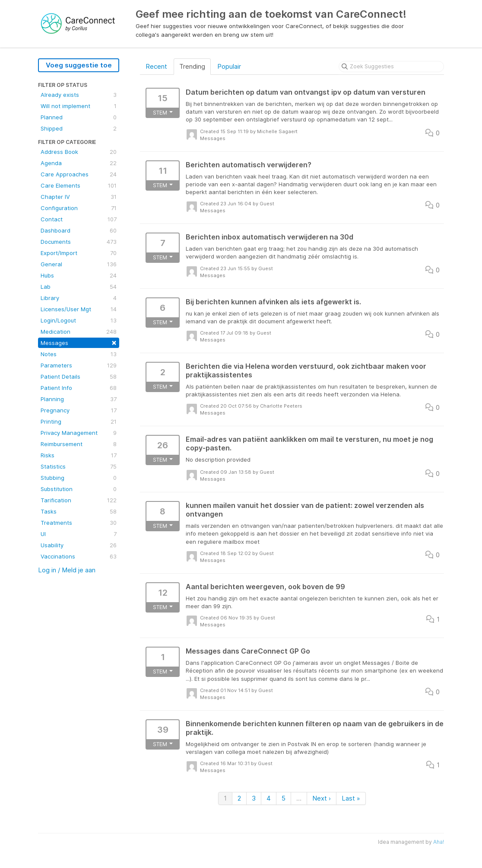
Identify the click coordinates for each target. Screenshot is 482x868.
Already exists (79, 95)
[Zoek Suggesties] (391, 67)
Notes (79, 354)
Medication (79, 332)
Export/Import (79, 253)
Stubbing (79, 478)
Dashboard (79, 230)
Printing (79, 421)
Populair (229, 66)
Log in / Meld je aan (67, 570)
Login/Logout (79, 320)
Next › (322, 798)
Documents (79, 242)
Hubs (79, 275)
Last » (351, 798)
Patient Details (79, 377)
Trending (192, 66)
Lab (79, 287)
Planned (79, 117)
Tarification (79, 500)
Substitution (79, 489)
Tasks (79, 511)
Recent (156, 66)
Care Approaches (79, 174)
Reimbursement (79, 444)
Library (79, 298)
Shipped (79, 128)
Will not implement (79, 106)
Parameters (79, 365)
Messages (79, 342)
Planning (79, 399)
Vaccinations (79, 556)
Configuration (79, 208)
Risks (79, 455)
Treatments (79, 523)
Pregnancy (79, 410)
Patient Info (79, 388)
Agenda (79, 163)
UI (79, 534)
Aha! (439, 842)
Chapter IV (79, 197)
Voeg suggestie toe (79, 65)
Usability (79, 545)
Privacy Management (79, 433)
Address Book (79, 152)
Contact (79, 219)
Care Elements (79, 185)
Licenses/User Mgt (79, 309)
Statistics (79, 466)
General (79, 264)
